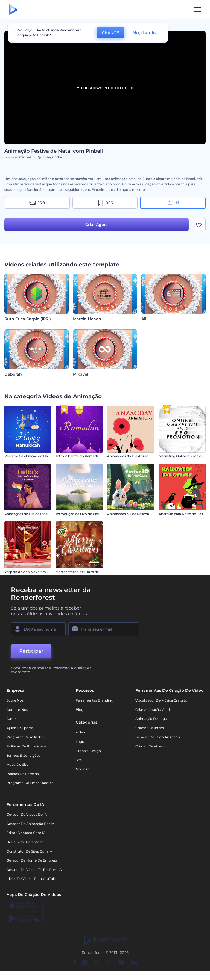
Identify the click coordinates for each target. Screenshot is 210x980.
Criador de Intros (150, 728)
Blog (80, 710)
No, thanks (145, 33)
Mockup (82, 769)
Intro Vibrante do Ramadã (77, 456)
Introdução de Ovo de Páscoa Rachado (88, 514)
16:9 (37, 203)
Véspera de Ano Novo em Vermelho (34, 572)
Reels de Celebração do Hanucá (30, 456)
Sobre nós (15, 700)
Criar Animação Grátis (153, 710)
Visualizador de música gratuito (161, 700)
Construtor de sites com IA (29, 851)
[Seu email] (104, 629)
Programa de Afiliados (25, 737)
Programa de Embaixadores (30, 783)
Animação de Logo (151, 719)
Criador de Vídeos (150, 746)
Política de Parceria (23, 774)
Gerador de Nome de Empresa (32, 860)
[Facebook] (75, 963)
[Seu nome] (38, 629)
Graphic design (88, 751)
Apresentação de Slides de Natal (82, 572)
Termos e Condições (23, 755)
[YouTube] (122, 963)
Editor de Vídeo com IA (26, 833)
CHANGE (110, 33)
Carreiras (14, 719)
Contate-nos (17, 710)
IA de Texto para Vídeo (25, 842)
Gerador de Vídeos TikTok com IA (34, 870)
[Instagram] (85, 963)
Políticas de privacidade (26, 746)
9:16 (105, 203)
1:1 (173, 203)
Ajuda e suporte (20, 728)
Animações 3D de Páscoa (128, 514)
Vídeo (80, 732)
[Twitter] (109, 963)
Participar (31, 651)
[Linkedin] (134, 963)
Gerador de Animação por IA (30, 824)
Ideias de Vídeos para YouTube (32, 879)
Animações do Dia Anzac (128, 456)
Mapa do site (17, 764)
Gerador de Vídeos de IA (27, 814)
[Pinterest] (96, 963)
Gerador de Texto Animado (158, 737)
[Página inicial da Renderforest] (13, 10)
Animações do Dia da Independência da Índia (42, 514)
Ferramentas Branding (94, 700)
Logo (80, 742)
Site (79, 760)
